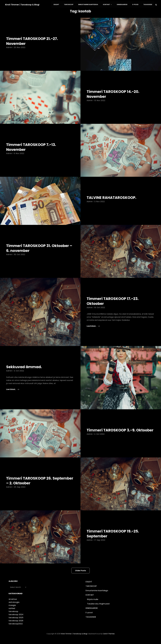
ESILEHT (59, 4)
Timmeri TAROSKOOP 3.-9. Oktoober (112, 432)
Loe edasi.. (93, 326)
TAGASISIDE (148, 4)
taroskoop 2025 (16, 622)
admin (9, 47)
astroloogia (14, 607)
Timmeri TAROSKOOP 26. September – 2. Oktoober (30, 485)
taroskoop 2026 (16, 625)
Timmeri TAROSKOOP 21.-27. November (33, 41)
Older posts (80, 575)
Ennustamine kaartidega (90, 4)
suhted (12, 613)
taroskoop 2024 (16, 619)
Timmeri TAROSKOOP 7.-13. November (32, 147)
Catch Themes (109, 638)
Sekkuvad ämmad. (25, 366)
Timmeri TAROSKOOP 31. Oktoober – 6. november (39, 248)
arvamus (13, 604)
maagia (12, 610)
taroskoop (13, 616)
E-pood (136, 4)
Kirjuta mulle (93, 604)
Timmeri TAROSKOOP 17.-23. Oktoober (114, 301)
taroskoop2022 (16, 628)
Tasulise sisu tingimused (98, 608)
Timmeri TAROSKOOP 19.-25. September (114, 538)
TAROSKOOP (71, 4)
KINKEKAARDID (123, 4)
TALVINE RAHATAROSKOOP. (113, 197)
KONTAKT (109, 4)
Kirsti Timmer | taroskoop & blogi (22, 4)
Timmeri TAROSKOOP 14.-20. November (114, 94)
